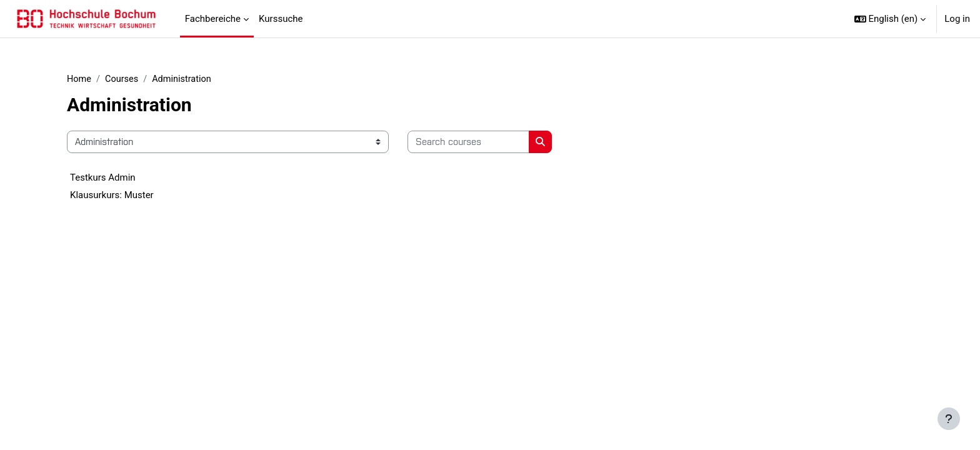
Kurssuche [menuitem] (281, 19)
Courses (123, 79)
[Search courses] (468, 143)
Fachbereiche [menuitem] (213, 19)
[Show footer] (949, 419)
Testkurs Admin (103, 178)
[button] (890, 19)
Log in (957, 19)
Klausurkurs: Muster (112, 196)
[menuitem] (312, 19)
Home (79, 79)
